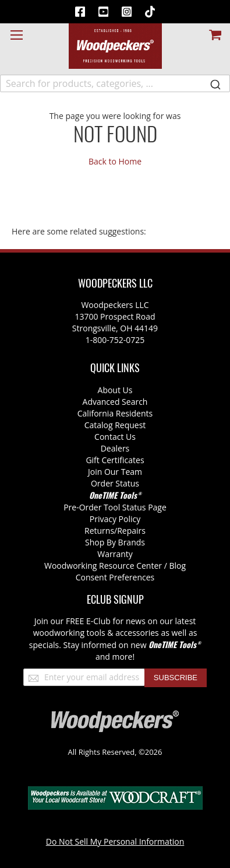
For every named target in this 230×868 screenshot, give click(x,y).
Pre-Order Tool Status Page (115, 507)
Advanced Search (115, 402)
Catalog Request (115, 425)
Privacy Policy (115, 519)
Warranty (115, 554)
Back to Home (115, 161)
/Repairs (130, 531)
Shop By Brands (115, 542)
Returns (99, 531)
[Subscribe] (176, 678)
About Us (115, 390)
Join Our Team (115, 472)
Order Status (115, 483)
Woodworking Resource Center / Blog (115, 566)
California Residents (115, 413)
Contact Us (115, 437)
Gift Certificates (115, 460)
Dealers (115, 448)
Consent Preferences (115, 577)
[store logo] (115, 46)
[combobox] (115, 83)
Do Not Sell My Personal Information (115, 841)
